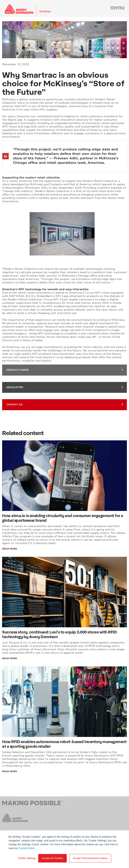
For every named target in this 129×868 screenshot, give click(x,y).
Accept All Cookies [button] (52, 858)
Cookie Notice (27, 848)
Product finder (65, 370)
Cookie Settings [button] (27, 858)
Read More (10, 549)
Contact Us (65, 404)
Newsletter (65, 387)
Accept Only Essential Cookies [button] (90, 858)
